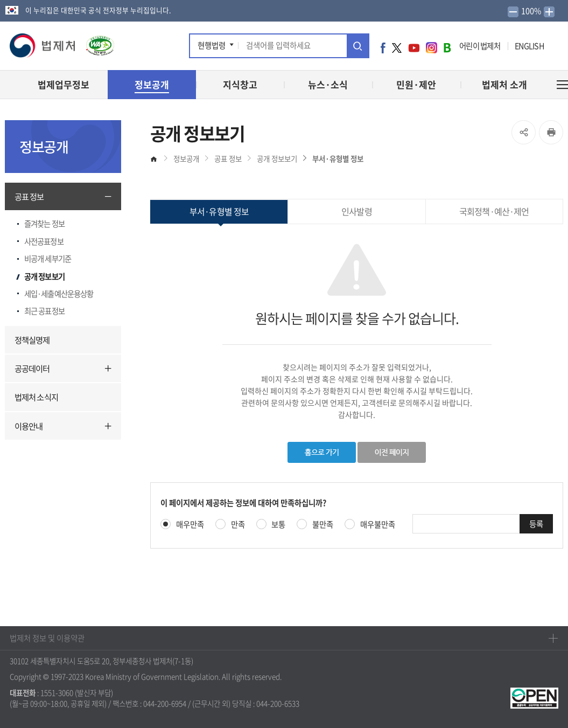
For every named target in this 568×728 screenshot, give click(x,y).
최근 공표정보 (44, 311)
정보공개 (186, 158)
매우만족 (190, 525)
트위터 (397, 47)
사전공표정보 (44, 241)
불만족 (323, 525)
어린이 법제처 (480, 46)
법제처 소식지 (36, 397)
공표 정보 (29, 196)
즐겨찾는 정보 (44, 224)
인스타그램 (432, 47)
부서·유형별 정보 (338, 158)
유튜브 (414, 47)
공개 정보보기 (44, 276)
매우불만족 (378, 525)
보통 (278, 525)
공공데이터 (32, 368)
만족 (238, 525)
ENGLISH (529, 46)
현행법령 (212, 45)
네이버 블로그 (447, 47)
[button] (43, 46)
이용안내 (29, 426)
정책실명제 (32, 340)
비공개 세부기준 (48, 259)
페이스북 (383, 47)
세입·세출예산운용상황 (59, 294)
